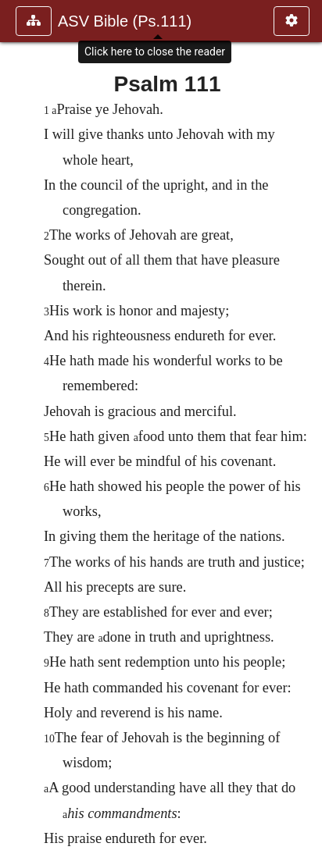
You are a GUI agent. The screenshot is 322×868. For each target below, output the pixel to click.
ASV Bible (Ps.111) (125, 21)
